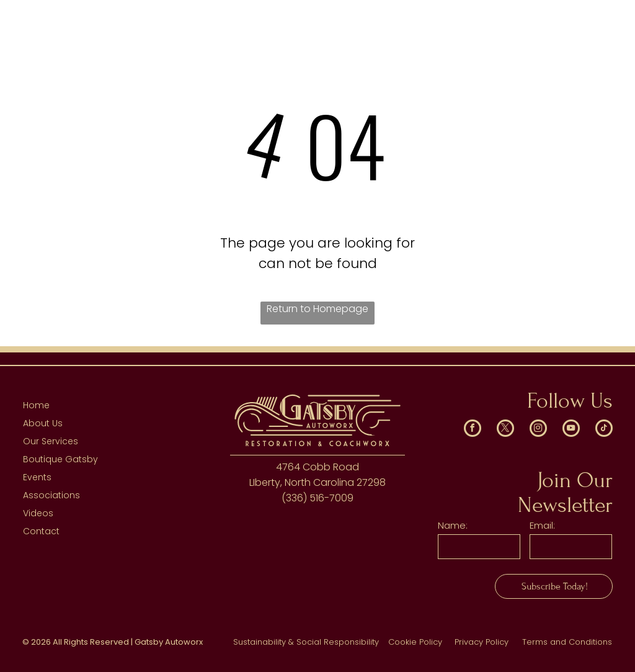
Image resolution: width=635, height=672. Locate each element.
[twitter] (505, 430)
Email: (542, 525)
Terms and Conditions (567, 642)
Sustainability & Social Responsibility (306, 642)
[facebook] (473, 430)
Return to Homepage (317, 309)
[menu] (608, 33)
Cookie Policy (415, 642)
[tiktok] (604, 430)
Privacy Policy (482, 642)
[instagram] (538, 430)
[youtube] (571, 430)
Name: (453, 525)
